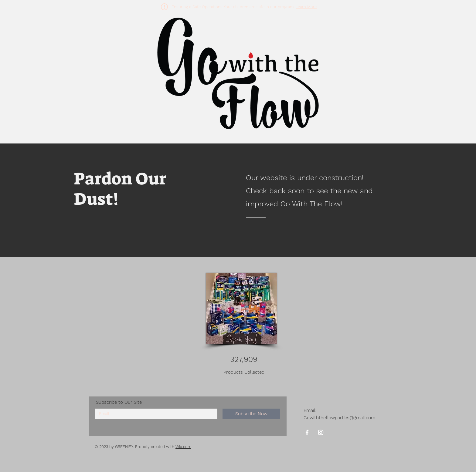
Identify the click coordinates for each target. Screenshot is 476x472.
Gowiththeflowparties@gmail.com (339, 418)
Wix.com (183, 447)
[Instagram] (321, 432)
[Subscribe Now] (251, 414)
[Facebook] (307, 432)
